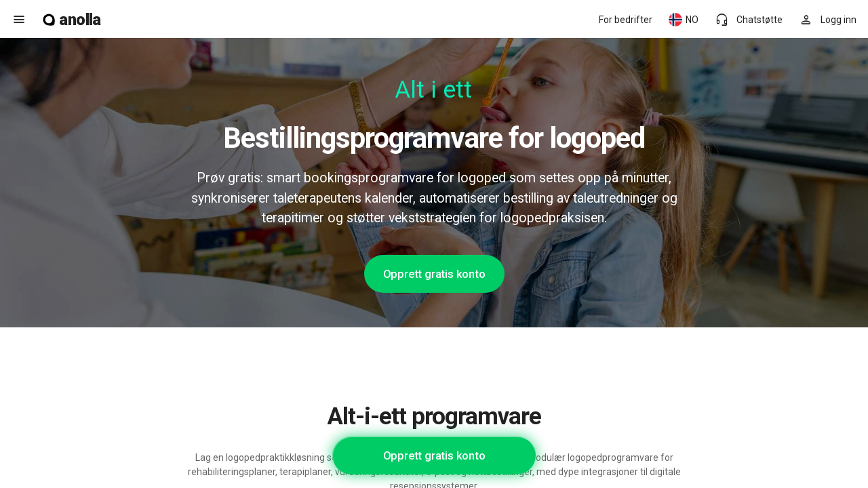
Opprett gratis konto (434, 274)
